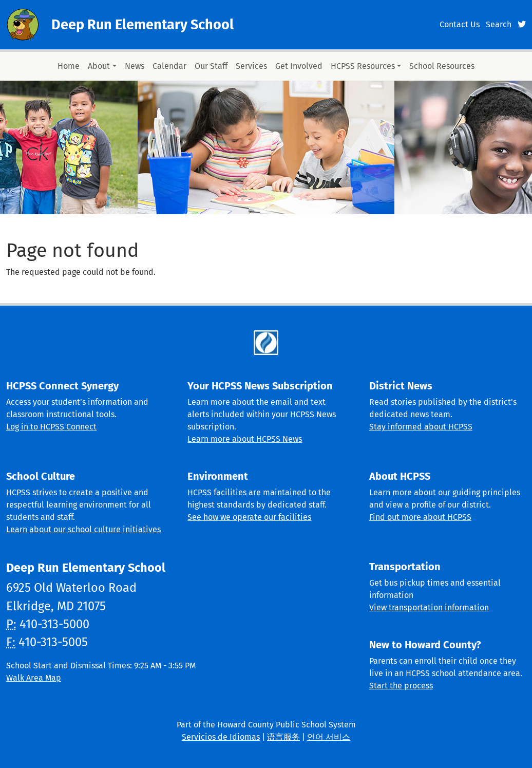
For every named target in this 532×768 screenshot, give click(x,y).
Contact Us (460, 24)
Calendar (169, 66)
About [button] (99, 66)
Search (499, 24)
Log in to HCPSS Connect (51, 427)
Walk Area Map (34, 678)
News (135, 66)
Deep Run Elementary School (142, 25)
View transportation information (429, 607)
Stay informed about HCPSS (421, 427)
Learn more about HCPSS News (245, 439)
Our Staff (211, 66)
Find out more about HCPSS (420, 517)
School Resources (442, 66)
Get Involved (299, 66)
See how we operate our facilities (249, 517)
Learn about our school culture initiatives (83, 529)
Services (251, 66)
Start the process (401, 686)
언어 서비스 (329, 737)
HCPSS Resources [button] (363, 66)
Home (69, 66)
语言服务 (283, 737)
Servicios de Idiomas (221, 737)
